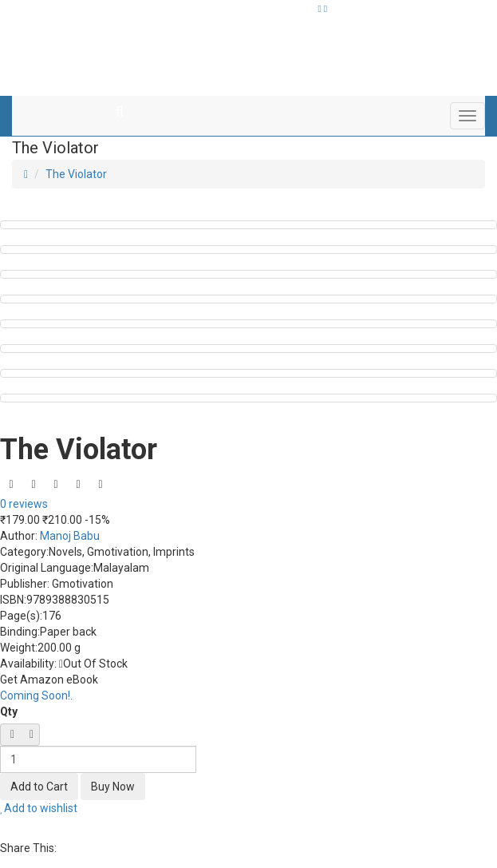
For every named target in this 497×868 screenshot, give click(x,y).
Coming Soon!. (36, 696)
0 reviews (24, 504)
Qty (9, 711)
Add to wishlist (39, 808)
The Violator (76, 174)
